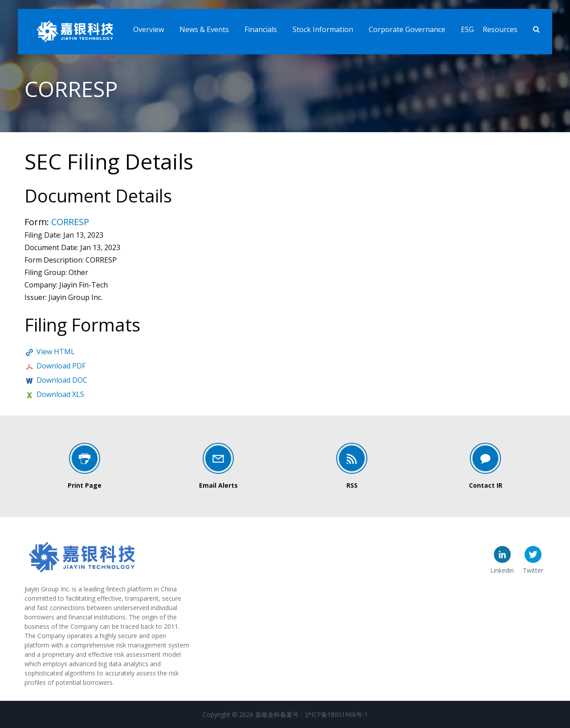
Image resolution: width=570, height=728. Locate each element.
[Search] (536, 30)
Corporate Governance (407, 29)
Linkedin (502, 570)
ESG (467, 29)
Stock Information (323, 29)
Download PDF (61, 366)
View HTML (56, 352)
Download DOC (62, 380)
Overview (149, 29)
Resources (500, 29)
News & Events (204, 29)
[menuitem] (152, 27)
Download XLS (60, 394)
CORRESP (70, 222)
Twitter (533, 570)
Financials (261, 29)
